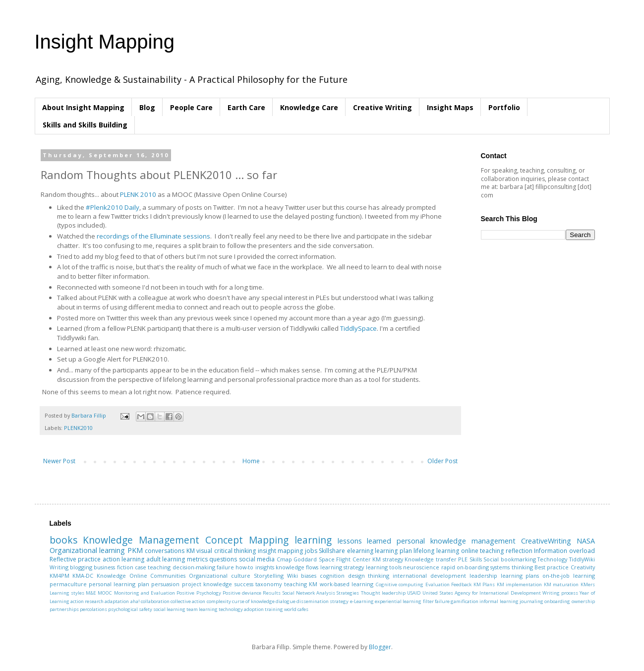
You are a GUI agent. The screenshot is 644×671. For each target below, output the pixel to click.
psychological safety (130, 609)
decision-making (194, 567)
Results (272, 593)
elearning (360, 551)
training (274, 609)
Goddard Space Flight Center (332, 559)
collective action (188, 601)
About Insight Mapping (83, 107)
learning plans (520, 576)
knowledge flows (297, 567)
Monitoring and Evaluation (145, 593)
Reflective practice (75, 559)
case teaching (153, 567)
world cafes (296, 609)
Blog (147, 107)
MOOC (105, 593)
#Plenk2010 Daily (113, 207)
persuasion (165, 584)
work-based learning (347, 584)
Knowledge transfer (431, 559)
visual (204, 551)
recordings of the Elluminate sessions (153, 236)
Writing (59, 567)
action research (87, 601)
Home (251, 461)
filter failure (436, 601)
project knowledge (207, 584)
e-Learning (362, 601)
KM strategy (388, 559)
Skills (476, 559)
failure (225, 567)
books (63, 540)
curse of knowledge (253, 601)
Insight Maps (450, 107)
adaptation (117, 601)
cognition (332, 576)
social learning (169, 609)
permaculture (68, 584)
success (244, 584)
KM (191, 551)
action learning (124, 559)
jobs (311, 551)
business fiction (113, 567)
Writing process (560, 593)
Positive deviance (242, 593)
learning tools (384, 567)
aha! (135, 601)
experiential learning (398, 601)
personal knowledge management (456, 541)
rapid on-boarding (465, 567)
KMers (588, 584)
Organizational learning (88, 550)
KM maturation (561, 584)
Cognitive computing (400, 584)
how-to (244, 567)
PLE (463, 559)
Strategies (348, 593)
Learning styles (67, 593)
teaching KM (301, 584)
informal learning (499, 601)
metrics (197, 559)
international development (429, 576)
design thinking (369, 576)
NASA (586, 541)
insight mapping (281, 551)
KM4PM (59, 576)
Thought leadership (383, 593)
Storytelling (269, 576)
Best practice (552, 567)
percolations (93, 609)
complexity (219, 601)
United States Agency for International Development (481, 593)
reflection (519, 551)
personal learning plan (119, 584)
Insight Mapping (105, 42)
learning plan (393, 551)
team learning (202, 609)
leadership (483, 576)
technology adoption (241, 609)
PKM (135, 550)
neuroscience (421, 567)
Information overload (564, 551)
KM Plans (484, 584)
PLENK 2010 (138, 194)
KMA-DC (83, 576)
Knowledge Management (141, 540)
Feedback (461, 584)
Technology (552, 559)
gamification (465, 601)
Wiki (293, 576)
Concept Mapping (247, 540)
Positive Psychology (199, 593)
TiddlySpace (358, 328)
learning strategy (342, 567)
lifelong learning (436, 551)
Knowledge (111, 576)
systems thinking (511, 567)
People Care (191, 107)
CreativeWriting (546, 541)
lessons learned (365, 541)
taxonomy (268, 584)
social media (257, 559)
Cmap (284, 559)
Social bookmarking (510, 559)
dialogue (286, 601)
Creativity (583, 567)
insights (265, 567)
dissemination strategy (322, 601)
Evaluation (438, 584)
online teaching (483, 551)
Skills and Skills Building (85, 125)
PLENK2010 (78, 428)
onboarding (557, 601)
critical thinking (235, 551)
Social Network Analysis (309, 593)
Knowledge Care (309, 107)
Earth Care (246, 107)
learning (313, 540)
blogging (81, 567)
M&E (91, 593)
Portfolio (504, 107)
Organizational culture (220, 576)
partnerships (64, 609)
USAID (414, 593)
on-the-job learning (569, 576)
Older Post (442, 461)
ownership (583, 601)
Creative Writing (382, 107)
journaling (531, 601)
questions (223, 559)
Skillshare (332, 551)
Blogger (380, 647)
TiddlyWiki (582, 559)
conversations (165, 551)
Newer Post (59, 461)
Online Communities (158, 576)
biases (309, 576)
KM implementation (519, 584)
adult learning (166, 559)
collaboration (155, 601)
